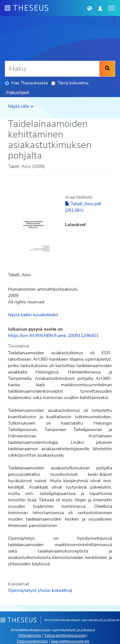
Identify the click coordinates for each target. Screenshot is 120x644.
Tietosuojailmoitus (32, 641)
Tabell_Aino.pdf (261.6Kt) (83, 207)
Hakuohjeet (18, 93)
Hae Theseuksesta (26, 83)
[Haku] (52, 69)
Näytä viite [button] (21, 106)
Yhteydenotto (30, 635)
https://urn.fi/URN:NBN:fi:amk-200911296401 (53, 336)
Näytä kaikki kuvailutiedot (33, 315)
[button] (90, 8)
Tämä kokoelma (70, 83)
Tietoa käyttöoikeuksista (65, 635)
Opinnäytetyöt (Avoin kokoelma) (40, 590)
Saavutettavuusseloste (70, 641)
